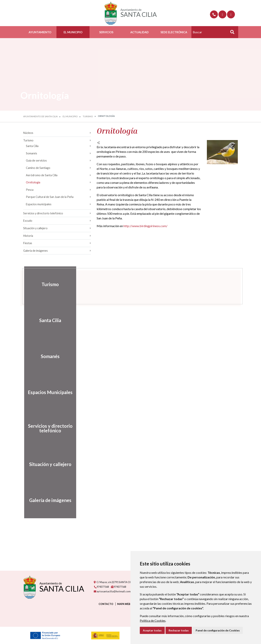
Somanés (32, 153)
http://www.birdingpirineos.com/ (145, 226)
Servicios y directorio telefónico (43, 213)
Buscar (231, 33)
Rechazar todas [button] (179, 630)
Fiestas (28, 243)
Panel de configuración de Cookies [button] (218, 630)
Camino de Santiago (38, 168)
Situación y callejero (35, 228)
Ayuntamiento (40, 32)
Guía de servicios (36, 160)
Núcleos (28, 133)
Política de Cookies (153, 620)
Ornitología (33, 182)
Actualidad (139, 32)
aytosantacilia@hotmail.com (112, 591)
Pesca (30, 190)
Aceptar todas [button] (152, 630)
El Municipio (73, 32)
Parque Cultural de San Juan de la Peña (50, 197)
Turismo (88, 116)
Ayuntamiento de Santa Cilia (40, 116)
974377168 (101, 587)
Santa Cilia (32, 146)
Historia (28, 236)
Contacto (106, 604)
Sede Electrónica (174, 32)
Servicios (106, 32)
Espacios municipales (39, 204)
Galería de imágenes (35, 251)
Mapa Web (124, 604)
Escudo (28, 221)
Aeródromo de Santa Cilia (42, 175)
